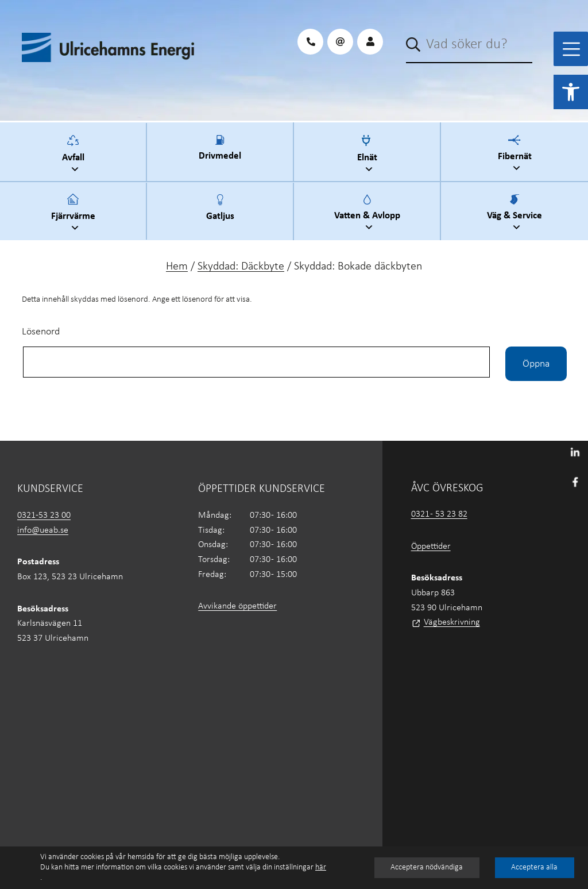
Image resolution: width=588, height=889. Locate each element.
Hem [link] (177, 267)
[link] (571, 92)
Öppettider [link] (431, 547)
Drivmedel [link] (220, 155)
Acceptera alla (534, 867)
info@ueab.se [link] (43, 530)
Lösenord (41, 332)
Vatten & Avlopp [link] (369, 214)
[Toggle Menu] (571, 49)
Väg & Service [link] (516, 214)
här (321, 867)
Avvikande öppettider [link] (237, 606)
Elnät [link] (369, 155)
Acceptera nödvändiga (426, 867)
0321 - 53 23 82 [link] (439, 514)
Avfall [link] (75, 155)
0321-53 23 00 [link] (44, 515)
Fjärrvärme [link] (75, 214)
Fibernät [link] (516, 155)
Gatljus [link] (220, 214)
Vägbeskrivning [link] (452, 622)
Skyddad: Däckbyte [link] (241, 267)
